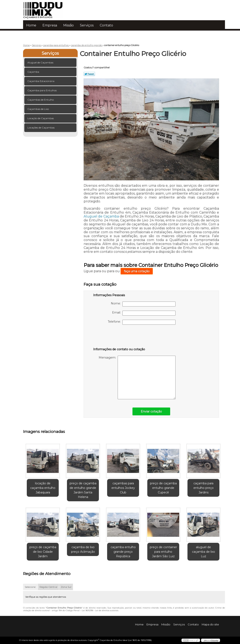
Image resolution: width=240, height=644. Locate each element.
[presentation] (119, 337)
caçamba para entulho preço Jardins (204, 488)
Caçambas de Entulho (41, 100)
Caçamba (34, 72)
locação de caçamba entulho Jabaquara (43, 488)
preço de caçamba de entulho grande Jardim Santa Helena (83, 490)
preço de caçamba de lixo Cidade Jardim (43, 552)
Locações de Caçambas (41, 128)
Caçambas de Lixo (38, 109)
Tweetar (89, 74)
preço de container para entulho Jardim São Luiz (163, 552)
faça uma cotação (137, 271)
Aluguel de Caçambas (41, 62)
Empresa (50, 25)
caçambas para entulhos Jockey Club (123, 488)
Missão (68, 25)
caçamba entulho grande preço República (123, 552)
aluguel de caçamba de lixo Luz (204, 552)
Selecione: (30, 587)
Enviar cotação (151, 411)
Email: (144, 313)
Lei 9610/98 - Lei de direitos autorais (100, 610)
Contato (106, 25)
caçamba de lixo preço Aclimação (83, 549)
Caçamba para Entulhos (42, 90)
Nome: (143, 304)
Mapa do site (210, 624)
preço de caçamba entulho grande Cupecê (163, 488)
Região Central (48, 587)
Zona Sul (66, 587)
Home (31, 25)
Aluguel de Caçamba (101, 216)
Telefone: (142, 322)
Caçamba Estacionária (41, 81)
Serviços (87, 25)
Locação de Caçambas (41, 118)
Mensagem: (137, 377)
